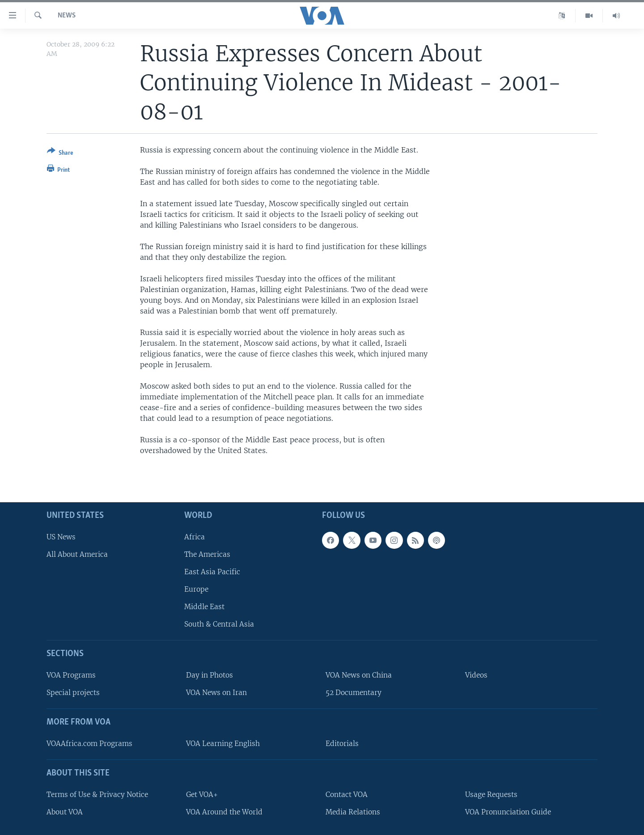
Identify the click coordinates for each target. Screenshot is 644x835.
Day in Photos (210, 675)
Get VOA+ (202, 795)
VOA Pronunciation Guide (508, 812)
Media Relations (353, 812)
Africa (195, 537)
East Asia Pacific (212, 572)
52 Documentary (354, 693)
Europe (196, 589)
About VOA (65, 812)
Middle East (204, 607)
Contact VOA (347, 795)
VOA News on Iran (216, 693)
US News (61, 537)
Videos (476, 675)
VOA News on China (359, 675)
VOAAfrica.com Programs (89, 744)
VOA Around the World (224, 812)
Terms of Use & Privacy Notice (97, 795)
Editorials (342, 744)
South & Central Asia (219, 625)
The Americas (207, 554)
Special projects (73, 693)
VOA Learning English (223, 744)
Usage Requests (491, 795)
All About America (77, 554)
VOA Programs (71, 675)
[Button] (60, 154)
